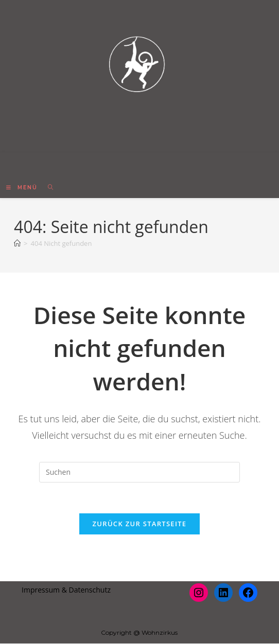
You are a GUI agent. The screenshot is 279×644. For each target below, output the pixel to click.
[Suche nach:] (47, 187)
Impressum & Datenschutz (66, 590)
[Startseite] (17, 243)
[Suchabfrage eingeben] (139, 472)
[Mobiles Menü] (23, 187)
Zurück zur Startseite (140, 524)
